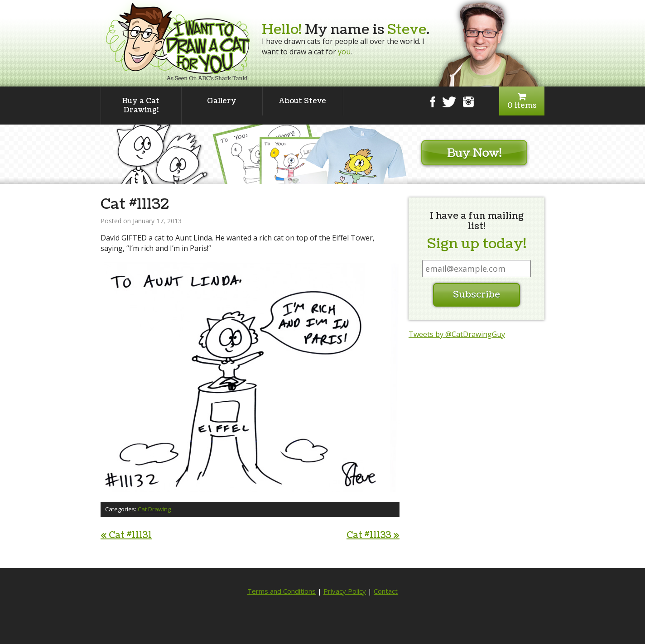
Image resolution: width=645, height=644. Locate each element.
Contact (386, 591)
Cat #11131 (126, 535)
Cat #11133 (373, 535)
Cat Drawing (154, 509)
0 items (522, 101)
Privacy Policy (345, 591)
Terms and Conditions (282, 591)
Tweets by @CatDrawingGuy (457, 334)
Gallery (222, 101)
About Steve (303, 101)
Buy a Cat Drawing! (141, 106)
